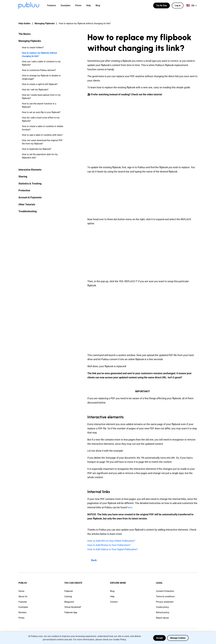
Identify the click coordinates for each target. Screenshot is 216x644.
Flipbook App (71, 612)
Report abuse (162, 618)
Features (23, 602)
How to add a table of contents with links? (42, 135)
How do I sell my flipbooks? (35, 90)
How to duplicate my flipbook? (37, 149)
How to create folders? (33, 48)
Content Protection (165, 591)
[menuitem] (53, 6)
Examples (23, 607)
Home (21, 591)
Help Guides (24, 23)
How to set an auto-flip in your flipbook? (41, 112)
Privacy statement (165, 602)
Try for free (162, 6)
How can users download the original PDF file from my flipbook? (42, 142)
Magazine (69, 602)
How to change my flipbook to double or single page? (41, 77)
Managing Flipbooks (45, 23)
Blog (112, 591)
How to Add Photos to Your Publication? (109, 545)
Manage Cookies (178, 638)
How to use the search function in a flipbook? (39, 105)
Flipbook (69, 591)
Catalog (68, 596)
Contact (114, 602)
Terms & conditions (165, 596)
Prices (21, 618)
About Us (23, 596)
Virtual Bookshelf (73, 607)
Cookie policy (162, 607)
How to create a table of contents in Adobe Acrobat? (42, 128)
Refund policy (163, 612)
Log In (178, 6)
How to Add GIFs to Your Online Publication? (111, 541)
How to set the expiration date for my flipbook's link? (40, 156)
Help (112, 596)
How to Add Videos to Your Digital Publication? (113, 549)
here (130, 507)
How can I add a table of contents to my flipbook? (41, 63)
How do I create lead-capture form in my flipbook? (41, 97)
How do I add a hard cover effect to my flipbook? (41, 119)
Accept (159, 638)
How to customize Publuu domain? (39, 70)
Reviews (22, 612)
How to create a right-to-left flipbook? (40, 84)
